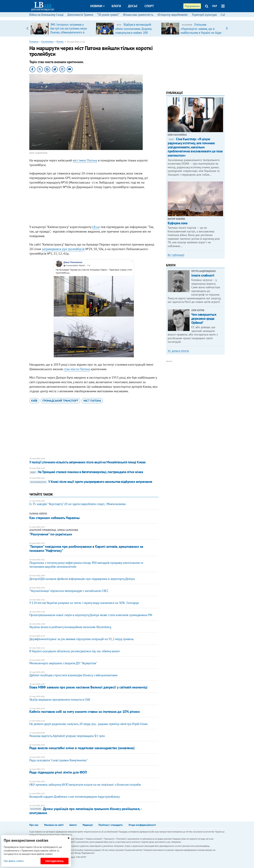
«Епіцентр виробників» (173, 15)
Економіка (47, 42)
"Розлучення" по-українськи (51, 534)
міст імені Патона (85, 160)
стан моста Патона (77, 369)
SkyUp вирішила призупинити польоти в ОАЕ (60, 700)
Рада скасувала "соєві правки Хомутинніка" (58, 760)
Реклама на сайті (54, 825)
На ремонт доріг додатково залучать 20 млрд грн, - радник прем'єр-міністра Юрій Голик (88, 724)
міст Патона (92, 401)
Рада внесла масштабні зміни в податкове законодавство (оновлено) (82, 748)
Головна (34, 42)
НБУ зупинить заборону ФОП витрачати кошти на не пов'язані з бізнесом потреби (85, 785)
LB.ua (96, 227)
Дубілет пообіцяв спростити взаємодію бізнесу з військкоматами (73, 675)
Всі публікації (176, 255)
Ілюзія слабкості (203, 275)
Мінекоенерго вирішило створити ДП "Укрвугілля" (63, 663)
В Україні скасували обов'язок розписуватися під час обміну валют (75, 651)
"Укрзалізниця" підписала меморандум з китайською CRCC (69, 591)
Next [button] (227, 28)
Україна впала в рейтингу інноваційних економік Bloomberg (70, 627)
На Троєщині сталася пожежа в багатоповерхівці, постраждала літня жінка (86, 472)
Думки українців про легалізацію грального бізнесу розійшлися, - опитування (85, 811)
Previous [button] (27, 28)
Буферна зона (177, 223)
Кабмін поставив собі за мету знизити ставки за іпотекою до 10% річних (85, 712)
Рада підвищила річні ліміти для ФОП (58, 772)
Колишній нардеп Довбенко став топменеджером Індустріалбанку (74, 797)
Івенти (73, 825)
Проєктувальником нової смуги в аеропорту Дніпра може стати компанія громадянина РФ (91, 615)
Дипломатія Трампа (80, 15)
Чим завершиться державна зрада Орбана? (204, 319)
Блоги (116, 6)
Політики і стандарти (111, 825)
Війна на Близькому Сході (46, 15)
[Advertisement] (94, 208)
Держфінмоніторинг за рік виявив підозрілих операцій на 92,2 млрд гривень (81, 639)
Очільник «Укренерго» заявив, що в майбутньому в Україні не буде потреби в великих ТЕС (201, 31)
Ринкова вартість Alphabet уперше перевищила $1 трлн (67, 736)
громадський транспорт (60, 401)
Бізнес (60, 42)
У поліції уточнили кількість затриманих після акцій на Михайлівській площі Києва (87, 462)
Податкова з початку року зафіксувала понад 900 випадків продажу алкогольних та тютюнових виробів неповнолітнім (86, 565)
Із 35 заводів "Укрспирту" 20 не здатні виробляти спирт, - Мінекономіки (78, 504)
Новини (97, 6)
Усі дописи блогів (178, 351)
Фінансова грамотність (138, 15)
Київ (34, 401)
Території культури (204, 15)
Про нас (34, 825)
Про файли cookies (14, 861)
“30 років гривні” (108, 15)
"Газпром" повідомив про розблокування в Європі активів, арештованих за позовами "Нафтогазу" (86, 549)
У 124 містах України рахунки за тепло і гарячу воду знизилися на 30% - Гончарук (84, 603)
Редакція (88, 825)
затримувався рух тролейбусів (63, 249)
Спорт (149, 6)
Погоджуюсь (55, 861)
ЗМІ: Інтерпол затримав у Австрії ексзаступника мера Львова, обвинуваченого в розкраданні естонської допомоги (68, 32)
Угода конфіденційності (142, 825)
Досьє (133, 6)
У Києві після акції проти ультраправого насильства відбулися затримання (91, 482)
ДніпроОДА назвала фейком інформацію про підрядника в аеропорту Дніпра (82, 579)
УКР (215, 6)
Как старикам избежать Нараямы (55, 518)
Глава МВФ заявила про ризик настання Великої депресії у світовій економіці (88, 687)
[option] (62, 28)
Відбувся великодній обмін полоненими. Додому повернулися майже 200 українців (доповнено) (133, 31)
